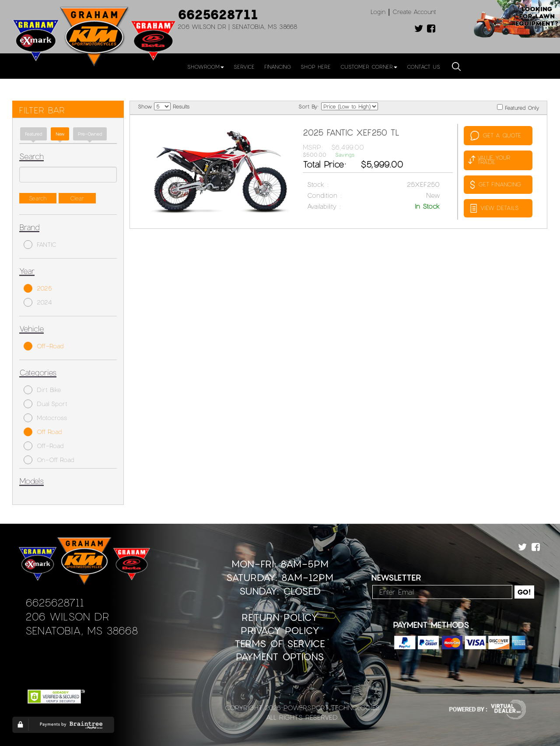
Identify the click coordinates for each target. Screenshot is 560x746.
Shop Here (316, 67)
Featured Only (518, 107)
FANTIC (40, 245)
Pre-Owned (90, 134)
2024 (38, 302)
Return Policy (280, 617)
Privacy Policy (280, 630)
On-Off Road (49, 460)
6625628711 (218, 14)
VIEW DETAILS (494, 208)
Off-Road (44, 346)
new (60, 134)
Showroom (206, 67)
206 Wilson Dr (67, 616)
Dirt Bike (42, 390)
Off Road (43, 432)
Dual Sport (45, 404)
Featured (33, 134)
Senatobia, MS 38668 (82, 630)
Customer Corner (369, 67)
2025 (38, 288)
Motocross (45, 418)
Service (244, 67)
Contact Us (423, 67)
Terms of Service (280, 643)
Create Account (414, 12)
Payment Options (280, 657)
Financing (278, 67)
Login (378, 12)
